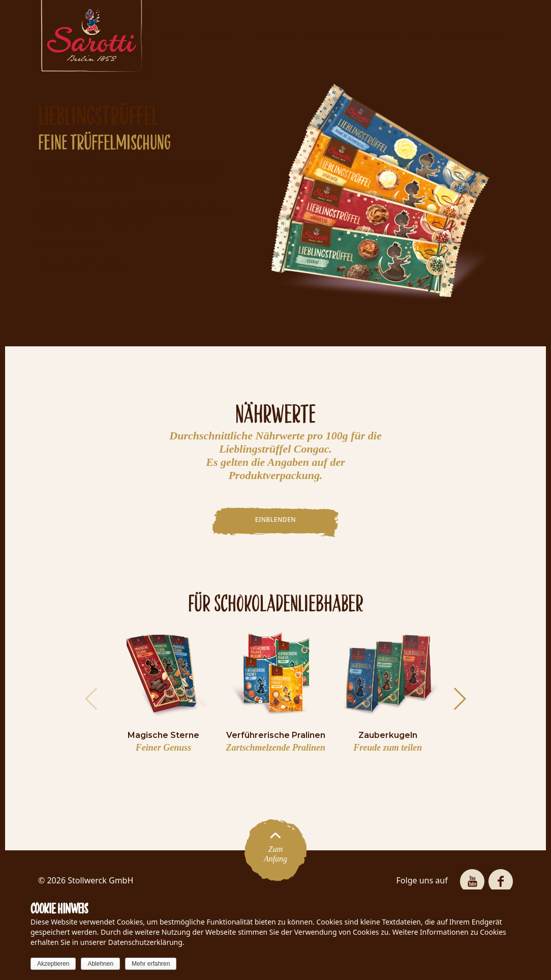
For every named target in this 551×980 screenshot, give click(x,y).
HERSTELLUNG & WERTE (456, 35)
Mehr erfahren (151, 964)
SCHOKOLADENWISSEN (350, 35)
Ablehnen (100, 964)
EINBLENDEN (276, 519)
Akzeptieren (53, 964)
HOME (173, 35)
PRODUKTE (219, 35)
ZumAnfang (276, 850)
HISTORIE (273, 35)
